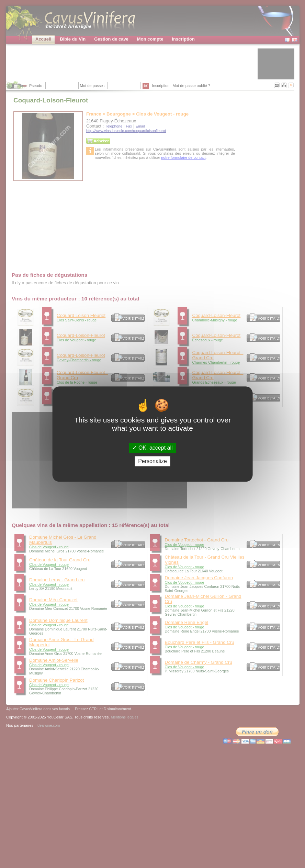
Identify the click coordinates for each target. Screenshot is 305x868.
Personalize (152, 461)
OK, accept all (152, 448)
